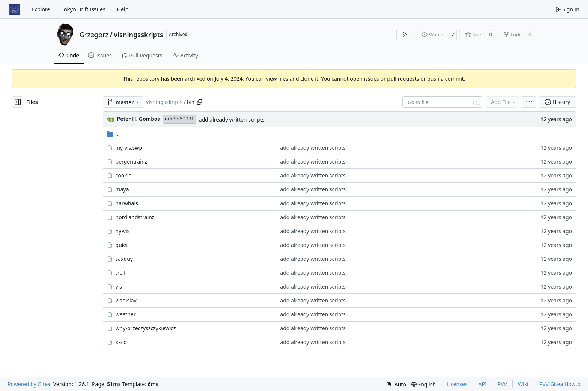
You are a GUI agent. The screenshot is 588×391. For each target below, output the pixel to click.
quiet (122, 245)
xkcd (121, 342)
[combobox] (442, 102)
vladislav (126, 300)
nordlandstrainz (135, 217)
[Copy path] (199, 102)
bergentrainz (131, 162)
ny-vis (123, 231)
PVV (502, 384)
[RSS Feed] (405, 35)
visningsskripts (138, 35)
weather (126, 314)
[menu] (529, 102)
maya (122, 189)
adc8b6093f (180, 119)
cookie (124, 175)
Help (123, 9)
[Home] (14, 9)
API (483, 384)
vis (119, 286)
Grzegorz (94, 35)
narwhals (127, 203)
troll (120, 273)
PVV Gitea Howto (560, 384)
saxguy (124, 259)
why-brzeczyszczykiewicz (146, 328)
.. (113, 134)
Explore (41, 9)
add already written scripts (232, 120)
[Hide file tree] (18, 102)
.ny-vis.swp (129, 148)
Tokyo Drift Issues (83, 9)
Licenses (457, 384)
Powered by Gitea (29, 384)
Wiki (523, 384)
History (557, 102)
